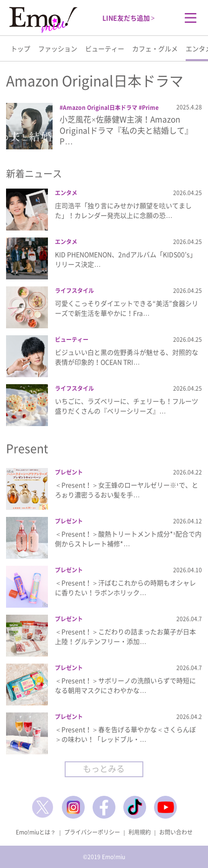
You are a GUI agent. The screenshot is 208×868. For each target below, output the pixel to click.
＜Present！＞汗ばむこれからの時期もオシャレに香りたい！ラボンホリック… (125, 587)
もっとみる (104, 769)
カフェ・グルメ (155, 48)
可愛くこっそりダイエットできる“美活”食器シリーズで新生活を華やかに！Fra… (127, 308)
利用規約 (140, 832)
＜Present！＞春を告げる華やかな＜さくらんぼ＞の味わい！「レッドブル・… (125, 734)
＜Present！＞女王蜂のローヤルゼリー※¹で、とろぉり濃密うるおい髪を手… (126, 490)
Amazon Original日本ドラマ (100, 108)
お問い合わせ (176, 832)
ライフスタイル (74, 291)
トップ (20, 48)
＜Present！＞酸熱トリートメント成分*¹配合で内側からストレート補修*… (128, 539)
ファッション (58, 48)
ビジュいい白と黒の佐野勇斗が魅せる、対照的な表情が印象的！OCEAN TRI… (127, 357)
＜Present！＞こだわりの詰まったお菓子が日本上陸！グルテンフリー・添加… (125, 636)
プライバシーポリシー (92, 832)
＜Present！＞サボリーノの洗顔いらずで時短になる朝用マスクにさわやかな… (125, 685)
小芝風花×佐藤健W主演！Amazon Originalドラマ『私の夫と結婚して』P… (126, 130)
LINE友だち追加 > (129, 18)
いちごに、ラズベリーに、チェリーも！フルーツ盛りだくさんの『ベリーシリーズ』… (127, 406)
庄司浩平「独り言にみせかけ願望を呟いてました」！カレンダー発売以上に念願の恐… (123, 210)
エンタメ (66, 193)
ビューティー (105, 48)
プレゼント (69, 472)
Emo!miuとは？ (36, 832)
